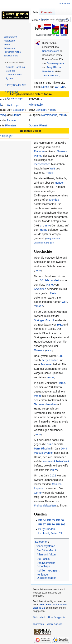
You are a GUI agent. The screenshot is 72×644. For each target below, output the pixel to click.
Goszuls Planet (38, 125)
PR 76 (54, 470)
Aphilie (41, 571)
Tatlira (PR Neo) (51, 75)
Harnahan (51, 404)
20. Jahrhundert (49, 280)
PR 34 (52, 110)
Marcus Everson (44, 453)
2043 (64, 449)
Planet (50, 285)
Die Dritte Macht (46, 550)
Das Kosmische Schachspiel (46, 565)
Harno (44, 230)
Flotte (53, 293)
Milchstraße (36, 105)
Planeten (12, 120)
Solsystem (19, 110)
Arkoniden (40, 289)
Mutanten (47, 364)
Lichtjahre (41, 110)
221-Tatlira (61, 35)
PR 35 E (39, 306)
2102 (53, 475)
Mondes (54, 200)
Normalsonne (49, 115)
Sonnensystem (50, 51)
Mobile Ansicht (54, 624)
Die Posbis (43, 559)
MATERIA (53, 571)
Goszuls (39, 350)
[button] (16, 63)
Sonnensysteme (46, 546)
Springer (7, 136)
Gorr (65, 302)
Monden (59, 183)
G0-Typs (60, 87)
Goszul (50, 320)
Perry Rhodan (50, 360)
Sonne (45, 87)
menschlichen (42, 164)
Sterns (16, 115)
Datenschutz (39, 617)
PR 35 (51, 520)
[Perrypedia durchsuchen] (63, 20)
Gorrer (38, 493)
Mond (37, 396)
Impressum (39, 624)
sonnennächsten (53, 461)
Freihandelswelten (45, 506)
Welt (52, 169)
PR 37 (47, 226)
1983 (60, 356)
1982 (60, 325)
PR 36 (51, 377)
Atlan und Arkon (46, 554)
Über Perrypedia (57, 617)
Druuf (50, 444)
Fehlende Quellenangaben (47, 576)
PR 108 (61, 524)
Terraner (39, 404)
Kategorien (42, 542)
